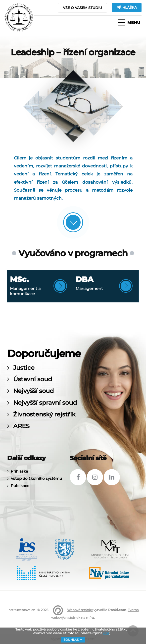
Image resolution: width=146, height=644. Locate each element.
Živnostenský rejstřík (44, 414)
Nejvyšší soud (33, 391)
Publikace (20, 486)
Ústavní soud (33, 379)
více (106, 633)
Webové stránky (80, 610)
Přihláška (19, 471)
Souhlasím (73, 640)
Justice (24, 368)
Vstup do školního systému (36, 478)
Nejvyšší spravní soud (45, 403)
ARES (21, 426)
